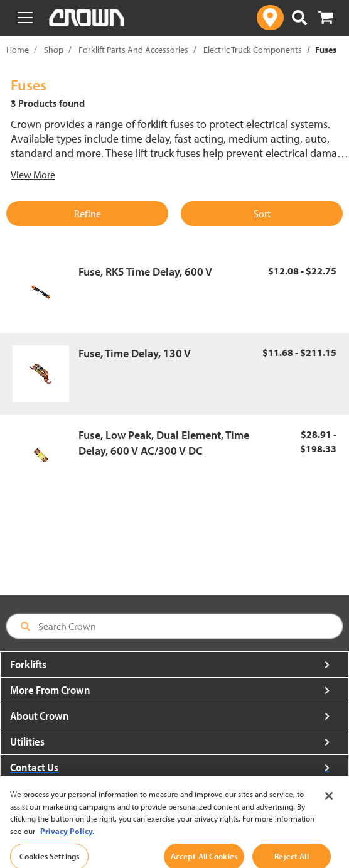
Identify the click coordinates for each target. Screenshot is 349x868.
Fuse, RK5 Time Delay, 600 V (145, 272)
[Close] (329, 803)
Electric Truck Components (253, 50)
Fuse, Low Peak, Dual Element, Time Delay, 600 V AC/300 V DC (164, 443)
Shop (54, 50)
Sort (262, 214)
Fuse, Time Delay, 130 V (135, 353)
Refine (88, 214)
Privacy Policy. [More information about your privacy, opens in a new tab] (67, 838)
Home (18, 50)
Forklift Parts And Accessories (133, 50)
